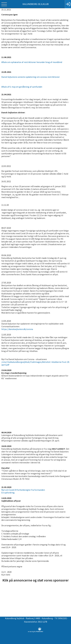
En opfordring (8, 493)
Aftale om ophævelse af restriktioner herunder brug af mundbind (32, 62)
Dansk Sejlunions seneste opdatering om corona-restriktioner (31, 77)
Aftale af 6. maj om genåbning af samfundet (22, 87)
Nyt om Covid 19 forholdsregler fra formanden (23, 490)
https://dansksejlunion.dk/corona (17, 329)
